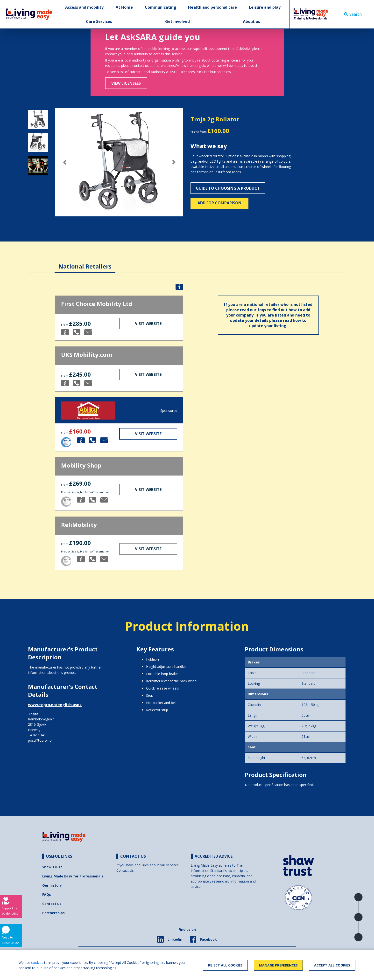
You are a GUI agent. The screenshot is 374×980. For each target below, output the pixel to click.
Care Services (99, 21)
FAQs (47, 894)
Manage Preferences (278, 965)
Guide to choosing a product (228, 188)
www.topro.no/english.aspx (55, 705)
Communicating (161, 7)
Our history (52, 885)
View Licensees (126, 83)
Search (353, 14)
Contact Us (125, 870)
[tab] (85, 263)
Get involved (177, 21)
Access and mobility (84, 7)
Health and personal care (212, 7)
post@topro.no (40, 740)
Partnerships (53, 913)
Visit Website (148, 324)
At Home (124, 7)
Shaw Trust (52, 867)
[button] (65, 162)
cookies (37, 963)
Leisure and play (265, 7)
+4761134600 (39, 735)
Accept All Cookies (332, 965)
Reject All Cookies (225, 965)
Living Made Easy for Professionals (73, 876)
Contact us (52, 904)
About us (251, 21)
